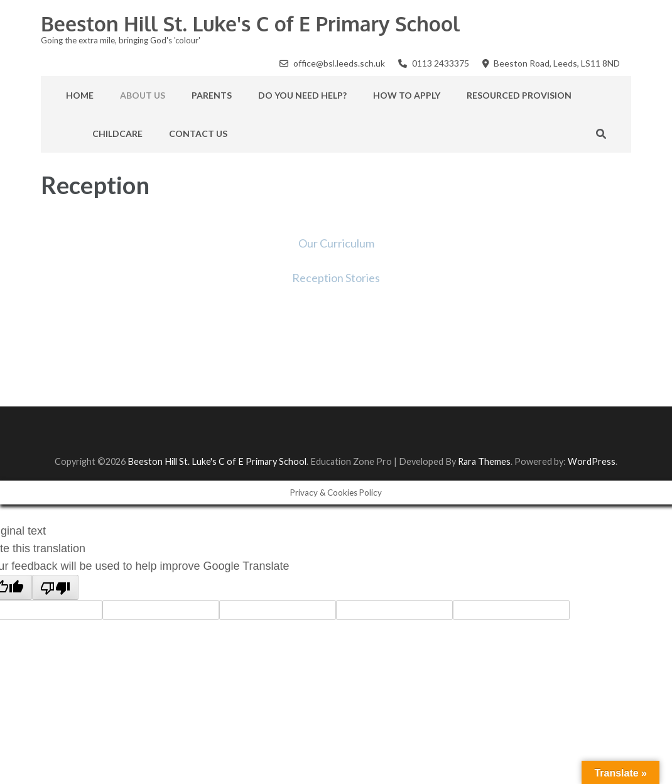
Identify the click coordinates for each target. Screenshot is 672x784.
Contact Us (198, 133)
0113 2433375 (441, 63)
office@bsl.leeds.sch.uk (339, 63)
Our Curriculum (336, 243)
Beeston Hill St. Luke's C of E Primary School (250, 24)
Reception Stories (336, 278)
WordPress (592, 461)
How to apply (407, 95)
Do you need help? (302, 95)
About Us (143, 95)
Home (80, 95)
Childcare (117, 133)
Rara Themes (484, 461)
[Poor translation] (55, 587)
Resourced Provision (519, 95)
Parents (212, 95)
